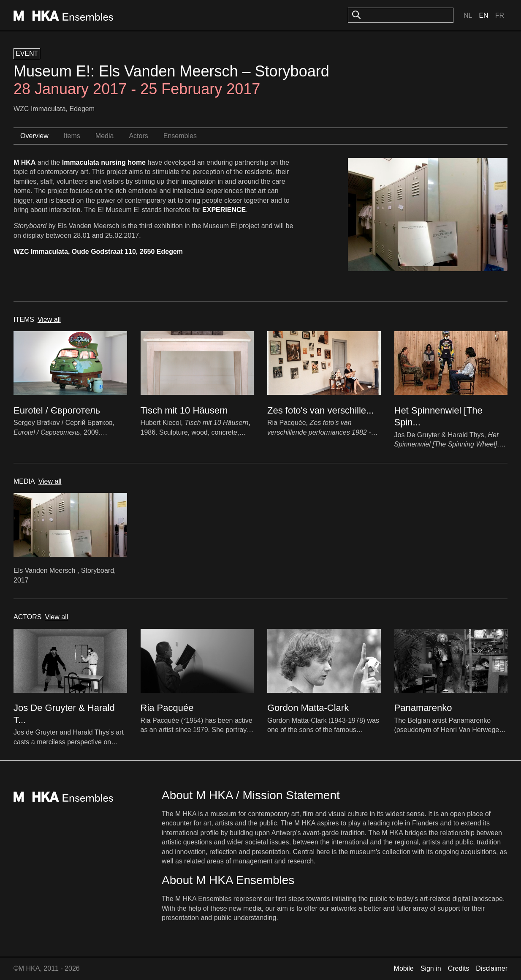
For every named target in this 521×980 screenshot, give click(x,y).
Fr (500, 15)
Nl (468, 15)
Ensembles (180, 136)
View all (49, 320)
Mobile (404, 968)
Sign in (431, 968)
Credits (459, 968)
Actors (138, 136)
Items (72, 136)
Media (105, 136)
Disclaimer (492, 968)
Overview (34, 136)
